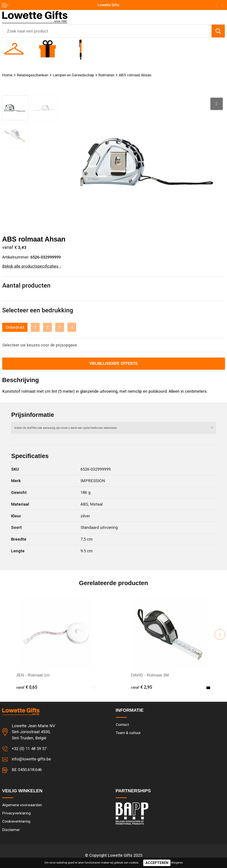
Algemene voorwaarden (22, 805)
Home (7, 75)
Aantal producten (26, 285)
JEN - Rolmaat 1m (33, 675)
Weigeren (177, 863)
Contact (122, 725)
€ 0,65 (27, 687)
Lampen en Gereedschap (73, 75)
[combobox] (107, 31)
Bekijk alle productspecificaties (32, 266)
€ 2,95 (142, 687)
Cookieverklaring (16, 821)
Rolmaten (106, 75)
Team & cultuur (128, 733)
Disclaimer (11, 830)
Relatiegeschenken (33, 75)
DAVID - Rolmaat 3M (150, 675)
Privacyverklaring (17, 813)
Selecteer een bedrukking (38, 310)
